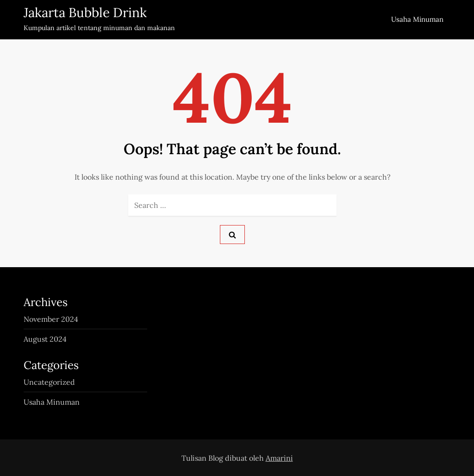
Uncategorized (49, 382)
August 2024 (45, 339)
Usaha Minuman (417, 19)
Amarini (279, 458)
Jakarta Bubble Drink (85, 13)
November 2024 (51, 319)
